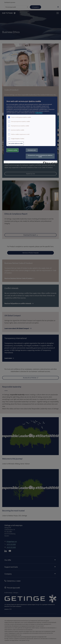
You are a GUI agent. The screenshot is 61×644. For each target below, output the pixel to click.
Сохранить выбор (12, 150)
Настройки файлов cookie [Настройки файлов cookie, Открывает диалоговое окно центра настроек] (16, 143)
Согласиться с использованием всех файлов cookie (40, 156)
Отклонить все (32, 150)
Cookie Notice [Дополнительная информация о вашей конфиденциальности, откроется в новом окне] (39, 113)
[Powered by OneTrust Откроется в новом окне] (50, 162)
